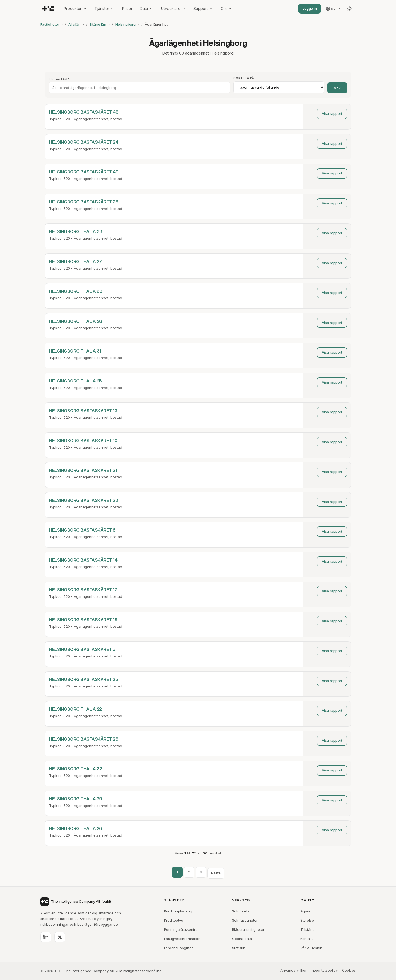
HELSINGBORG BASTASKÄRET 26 (84, 739)
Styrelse (307, 920)
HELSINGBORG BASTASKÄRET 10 (83, 441)
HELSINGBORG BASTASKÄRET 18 (83, 620)
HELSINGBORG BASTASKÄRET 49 (84, 172)
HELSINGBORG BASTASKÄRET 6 (82, 530)
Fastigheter (50, 24)
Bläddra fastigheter (248, 929)
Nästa (216, 873)
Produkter (75, 9)
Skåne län (98, 24)
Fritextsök (59, 79)
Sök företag (242, 911)
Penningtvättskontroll (182, 929)
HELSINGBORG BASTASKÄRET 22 (83, 500)
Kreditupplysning (178, 911)
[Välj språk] (333, 9)
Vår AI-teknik (311, 948)
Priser (127, 9)
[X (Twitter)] (60, 937)
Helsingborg (125, 24)
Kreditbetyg (174, 920)
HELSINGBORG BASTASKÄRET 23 (84, 202)
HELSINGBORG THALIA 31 (75, 351)
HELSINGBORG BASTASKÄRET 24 (84, 142)
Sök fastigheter (245, 920)
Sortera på (244, 78)
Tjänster (105, 9)
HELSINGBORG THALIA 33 (76, 231)
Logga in (310, 8)
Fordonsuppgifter (178, 948)
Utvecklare (173, 9)
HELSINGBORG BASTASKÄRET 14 (83, 560)
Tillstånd (308, 929)
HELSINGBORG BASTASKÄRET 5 (82, 649)
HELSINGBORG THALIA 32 (76, 769)
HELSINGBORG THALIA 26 (76, 828)
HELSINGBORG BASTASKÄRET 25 (83, 679)
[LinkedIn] (46, 937)
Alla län (74, 24)
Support (203, 9)
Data (147, 9)
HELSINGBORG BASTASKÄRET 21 (83, 470)
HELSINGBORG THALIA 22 (75, 709)
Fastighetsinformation (182, 939)
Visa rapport (332, 113)
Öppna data (242, 939)
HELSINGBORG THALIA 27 (75, 261)
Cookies (349, 970)
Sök (337, 88)
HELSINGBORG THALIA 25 (75, 381)
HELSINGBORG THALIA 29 (76, 799)
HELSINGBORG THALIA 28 (76, 321)
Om (226, 9)
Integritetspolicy (324, 970)
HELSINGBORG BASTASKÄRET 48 (84, 112)
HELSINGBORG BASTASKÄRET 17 (83, 590)
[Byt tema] (349, 9)
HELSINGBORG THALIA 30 (76, 291)
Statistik (239, 948)
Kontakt (307, 939)
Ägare (306, 911)
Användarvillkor (293, 970)
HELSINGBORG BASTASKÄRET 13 (83, 411)
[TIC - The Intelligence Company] (48, 9)
